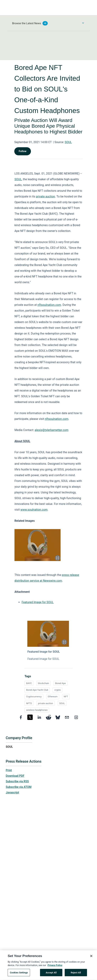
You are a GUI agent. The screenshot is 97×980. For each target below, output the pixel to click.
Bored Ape (60, 683)
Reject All (76, 975)
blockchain (44, 683)
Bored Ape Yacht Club (37, 690)
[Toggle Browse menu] (83, 23)
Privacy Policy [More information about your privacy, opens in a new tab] (55, 967)
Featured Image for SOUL (38, 602)
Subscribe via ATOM (19, 787)
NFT (66, 697)
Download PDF (15, 776)
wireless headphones (37, 710)
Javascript (12, 792)
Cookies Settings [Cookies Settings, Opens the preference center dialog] (19, 975)
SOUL (68, 142)
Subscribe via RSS (17, 781)
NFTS (29, 703)
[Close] (91, 958)
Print (9, 770)
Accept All (51, 975)
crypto (58, 690)
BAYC (29, 683)
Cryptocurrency (34, 697)
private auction (46, 703)
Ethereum (53, 697)
